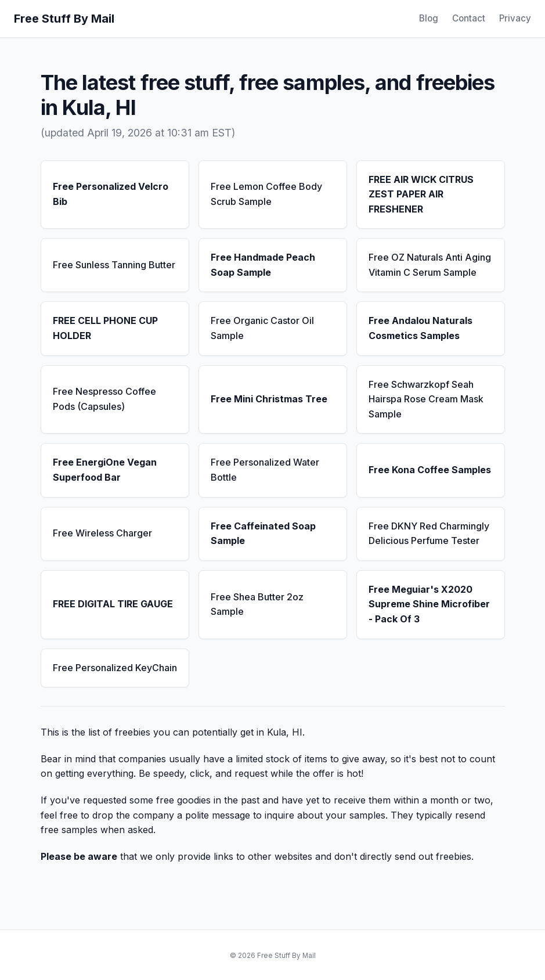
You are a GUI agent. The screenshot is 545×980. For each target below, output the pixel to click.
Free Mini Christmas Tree (269, 399)
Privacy (515, 18)
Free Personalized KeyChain (115, 668)
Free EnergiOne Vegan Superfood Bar (105, 470)
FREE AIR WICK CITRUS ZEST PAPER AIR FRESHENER (421, 194)
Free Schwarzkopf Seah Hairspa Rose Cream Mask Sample (426, 399)
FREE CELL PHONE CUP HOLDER (105, 328)
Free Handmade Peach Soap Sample (263, 265)
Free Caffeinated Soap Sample (263, 534)
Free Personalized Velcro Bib (111, 194)
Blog (429, 18)
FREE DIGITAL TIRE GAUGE (113, 604)
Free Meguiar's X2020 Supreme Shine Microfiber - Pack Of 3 (429, 604)
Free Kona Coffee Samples (430, 470)
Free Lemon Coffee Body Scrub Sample (266, 194)
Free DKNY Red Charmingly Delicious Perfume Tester (429, 534)
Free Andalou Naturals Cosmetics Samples (421, 328)
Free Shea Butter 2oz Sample (257, 604)
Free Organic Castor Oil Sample (262, 328)
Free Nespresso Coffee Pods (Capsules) (104, 399)
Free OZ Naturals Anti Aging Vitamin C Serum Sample (430, 265)
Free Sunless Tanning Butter (114, 265)
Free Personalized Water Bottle (265, 470)
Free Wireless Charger (102, 533)
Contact (469, 18)
